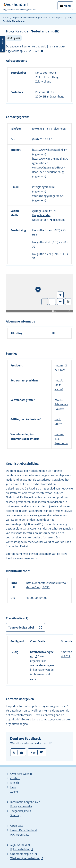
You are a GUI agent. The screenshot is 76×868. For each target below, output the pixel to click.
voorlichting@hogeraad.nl (48, 196)
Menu (67, 6)
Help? (42, 51)
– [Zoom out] (60, 301)
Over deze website (21, 774)
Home (6, 17)
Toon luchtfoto (45, 302)
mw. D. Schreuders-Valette (61, 404)
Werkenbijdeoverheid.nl (25, 858)
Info (69, 311)
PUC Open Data (20, 835)
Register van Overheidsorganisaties (30, 17)
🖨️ (68, 301)
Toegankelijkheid (21, 811)
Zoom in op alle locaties (53, 302)
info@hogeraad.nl (43, 187)
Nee (33, 753)
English (15, 783)
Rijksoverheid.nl (20, 849)
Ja (14, 753)
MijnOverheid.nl (20, 845)
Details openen (3, 44)
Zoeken (15, 792)
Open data (17, 826)
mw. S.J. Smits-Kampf (59, 385)
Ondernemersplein (22, 854)
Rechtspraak (58, 17)
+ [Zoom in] (60, 295)
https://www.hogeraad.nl (47, 150)
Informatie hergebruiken (25, 802)
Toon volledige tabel (21, 628)
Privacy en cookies (21, 806)
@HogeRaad (40, 211)
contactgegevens (51, 719)
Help (13, 787)
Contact (15, 778)
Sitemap (15, 815)
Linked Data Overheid (24, 830)
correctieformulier (21, 715)
